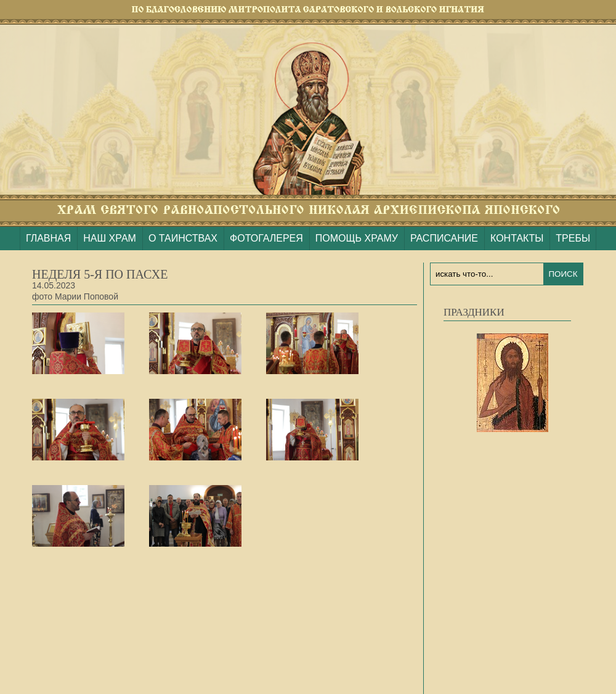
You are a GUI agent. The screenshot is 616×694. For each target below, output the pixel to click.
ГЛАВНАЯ (48, 238)
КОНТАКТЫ (517, 238)
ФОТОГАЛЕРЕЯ (266, 238)
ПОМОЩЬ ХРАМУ (357, 238)
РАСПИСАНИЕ (444, 238)
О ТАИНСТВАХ (183, 238)
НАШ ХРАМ (110, 238)
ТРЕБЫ (573, 238)
